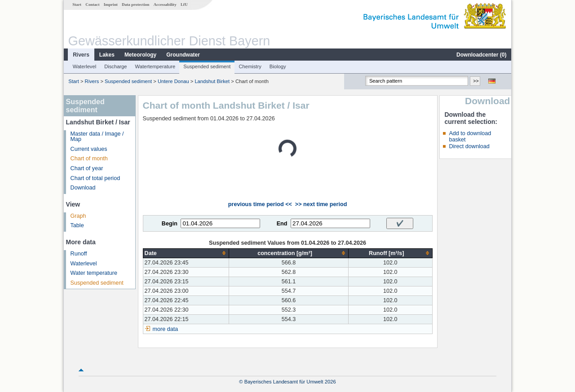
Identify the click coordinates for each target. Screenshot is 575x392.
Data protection (135, 4)
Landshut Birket (212, 81)
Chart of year (87, 168)
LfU (184, 4)
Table (77, 225)
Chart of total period (95, 178)
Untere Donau (173, 81)
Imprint (111, 4)
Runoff (79, 254)
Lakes (107, 55)
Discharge (115, 66)
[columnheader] (186, 253)
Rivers (81, 55)
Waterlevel (84, 66)
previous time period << (260, 204)
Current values (89, 149)
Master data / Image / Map (97, 137)
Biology (278, 66)
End (282, 224)
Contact (92, 4)
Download (83, 188)
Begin (170, 224)
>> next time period (321, 204)
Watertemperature (155, 66)
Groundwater (183, 55)
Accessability (165, 4)
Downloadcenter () (481, 55)
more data (166, 329)
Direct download (469, 146)
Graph (78, 216)
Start (77, 4)
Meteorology (140, 55)
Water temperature (94, 273)
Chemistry (250, 66)
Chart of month (89, 159)
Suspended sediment (207, 66)
